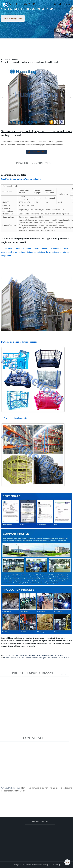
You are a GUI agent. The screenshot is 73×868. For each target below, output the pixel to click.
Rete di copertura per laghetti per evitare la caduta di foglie (47, 641)
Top (67, 862)
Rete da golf (60, 643)
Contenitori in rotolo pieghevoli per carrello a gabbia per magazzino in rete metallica (35, 656)
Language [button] (67, 4)
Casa (6, 60)
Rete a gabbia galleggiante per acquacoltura (16, 638)
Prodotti (15, 60)
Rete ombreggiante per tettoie (43, 638)
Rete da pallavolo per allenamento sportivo (40, 643)
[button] (55, 4)
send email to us (36, 152)
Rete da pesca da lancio (17, 641)
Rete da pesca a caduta (16, 643)
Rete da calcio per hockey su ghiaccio (21, 646)
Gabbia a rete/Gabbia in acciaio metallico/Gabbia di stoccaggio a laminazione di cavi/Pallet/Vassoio (37, 658)
